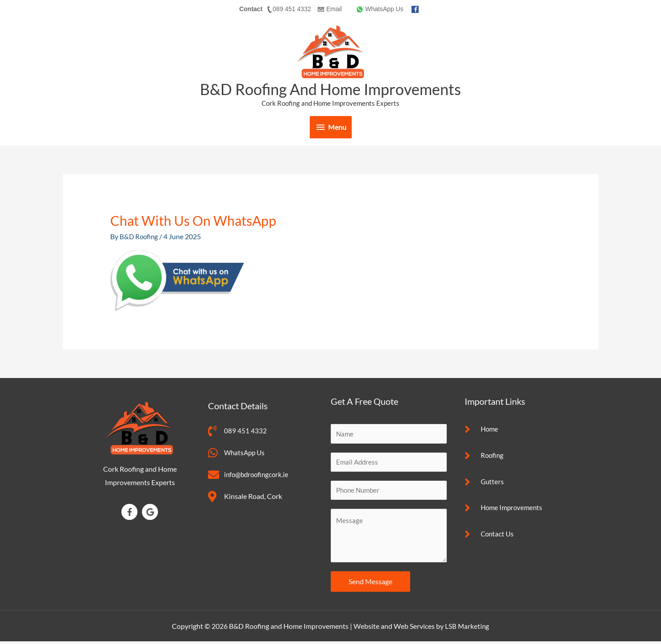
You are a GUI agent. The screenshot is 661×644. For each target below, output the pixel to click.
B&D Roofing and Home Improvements (330, 89)
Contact (251, 9)
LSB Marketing (467, 628)
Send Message (370, 584)
